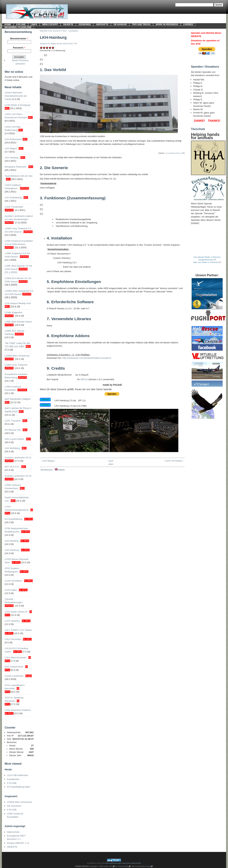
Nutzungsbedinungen (113, 863)
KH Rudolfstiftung (13, 519)
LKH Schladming (13, 198)
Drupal (148, 866)
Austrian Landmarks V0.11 (18, 458)
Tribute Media (123, 866)
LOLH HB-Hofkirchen (18, 775)
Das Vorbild (53, 70)
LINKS (34, 25)
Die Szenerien (14, 806)
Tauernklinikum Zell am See (19, 176)
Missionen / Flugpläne (18, 27)
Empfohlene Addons (68, 336)
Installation (59, 238)
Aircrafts (102, 25)
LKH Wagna (11, 148)
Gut (50, 48)
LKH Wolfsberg (12, 448)
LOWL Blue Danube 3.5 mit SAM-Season (18, 269)
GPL (111, 866)
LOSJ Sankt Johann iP (16, 612)
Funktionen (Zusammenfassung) (73, 198)
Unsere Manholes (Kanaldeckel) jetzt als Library (16, 96)
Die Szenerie (54, 168)
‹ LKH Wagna (48, 461)
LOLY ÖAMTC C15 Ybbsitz (18, 630)
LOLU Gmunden (13, 639)
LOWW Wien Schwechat (17, 356)
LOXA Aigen (11, 590)
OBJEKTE (68, 25)
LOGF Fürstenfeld (14, 207)
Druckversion (47, 470)
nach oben (111, 462)
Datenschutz (13, 832)
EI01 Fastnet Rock (14, 667)
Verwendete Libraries (69, 319)
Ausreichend (44, 48)
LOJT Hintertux (12, 621)
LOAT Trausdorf (13, 421)
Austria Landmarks (14, 676)
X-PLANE (21, 25)
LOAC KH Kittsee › (174, 461)
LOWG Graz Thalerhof (16, 365)
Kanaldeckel (13, 779)
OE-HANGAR (120, 25)
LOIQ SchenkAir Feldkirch (18, 710)
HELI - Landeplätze (71, 31)
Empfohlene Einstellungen (74, 282)
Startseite (43, 31)
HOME (8, 25)
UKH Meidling (12, 541)
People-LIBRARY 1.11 (18, 843)
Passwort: (19, 48)
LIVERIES (188, 25)
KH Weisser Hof (13, 430)
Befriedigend (47, 48)
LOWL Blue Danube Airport (18, 322)
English (60, 470)
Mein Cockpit (50, 25)
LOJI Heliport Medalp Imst (18, 303)
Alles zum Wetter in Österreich (206, 262)
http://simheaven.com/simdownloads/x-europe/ (86, 358)
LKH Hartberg (12, 158)
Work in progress (167, 25)
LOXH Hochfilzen (13, 581)
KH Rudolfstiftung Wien (19, 787)
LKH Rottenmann (13, 139)
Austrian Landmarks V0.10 (18, 476)
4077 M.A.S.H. (12, 467)
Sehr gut (53, 48)
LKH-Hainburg (12, 550)
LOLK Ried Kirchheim (16, 658)
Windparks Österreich (16, 167)
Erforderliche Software (70, 302)
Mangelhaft (41, 48)
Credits (56, 368)
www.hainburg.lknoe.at (173, 153)
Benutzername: (19, 38)
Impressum (126, 863)
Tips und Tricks (141, 25)
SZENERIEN (85, 25)
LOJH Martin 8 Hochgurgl (17, 105)
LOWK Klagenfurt (13, 312)
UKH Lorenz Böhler (14, 439)
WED (83, 379)
